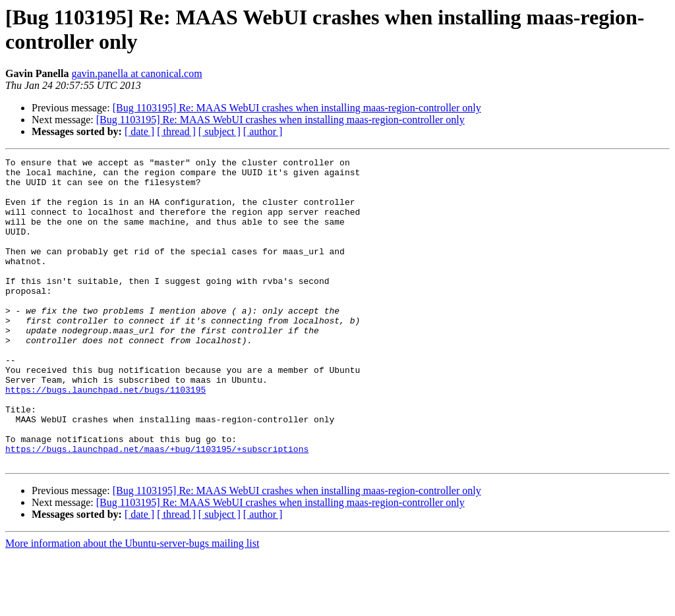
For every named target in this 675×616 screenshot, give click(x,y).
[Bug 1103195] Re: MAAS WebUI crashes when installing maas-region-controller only (297, 108)
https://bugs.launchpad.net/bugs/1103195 (105, 437)
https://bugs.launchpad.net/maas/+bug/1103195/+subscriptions (157, 508)
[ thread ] (176, 131)
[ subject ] (220, 131)
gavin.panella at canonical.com (136, 73)
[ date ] (139, 131)
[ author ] (263, 131)
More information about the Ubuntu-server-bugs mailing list (132, 604)
